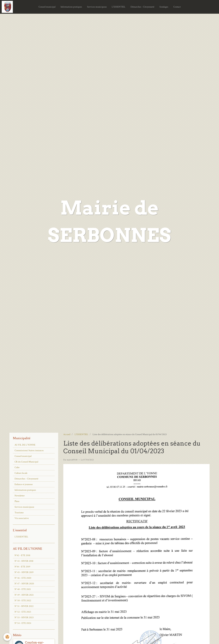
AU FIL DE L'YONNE (25, 445)
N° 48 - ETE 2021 (23, 589)
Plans (17, 501)
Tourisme (19, 513)
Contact (177, 7)
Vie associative (22, 518)
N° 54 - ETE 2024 (23, 623)
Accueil (67, 434)
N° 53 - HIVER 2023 (24, 617)
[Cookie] (7, 637)
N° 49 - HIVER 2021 (24, 595)
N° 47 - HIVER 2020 (24, 584)
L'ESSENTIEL (119, 7)
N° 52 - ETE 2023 (23, 612)
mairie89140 (72, 460)
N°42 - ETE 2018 (22, 555)
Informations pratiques (71, 7)
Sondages (164, 7)
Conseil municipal (47, 7)
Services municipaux (97, 7)
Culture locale (21, 473)
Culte (17, 467)
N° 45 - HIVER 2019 (24, 572)
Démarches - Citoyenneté (142, 7)
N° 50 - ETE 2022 (23, 601)
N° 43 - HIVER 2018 (24, 561)
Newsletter (20, 496)
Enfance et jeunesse (24, 484)
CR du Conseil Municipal (26, 462)
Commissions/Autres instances (29, 450)
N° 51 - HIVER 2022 (24, 606)
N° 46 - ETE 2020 (23, 578)
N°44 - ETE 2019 (22, 567)
